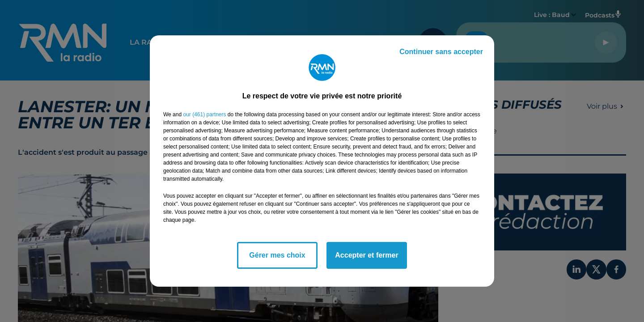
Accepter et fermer (366, 255)
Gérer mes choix (277, 255)
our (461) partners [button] (204, 114)
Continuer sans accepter (441, 52)
